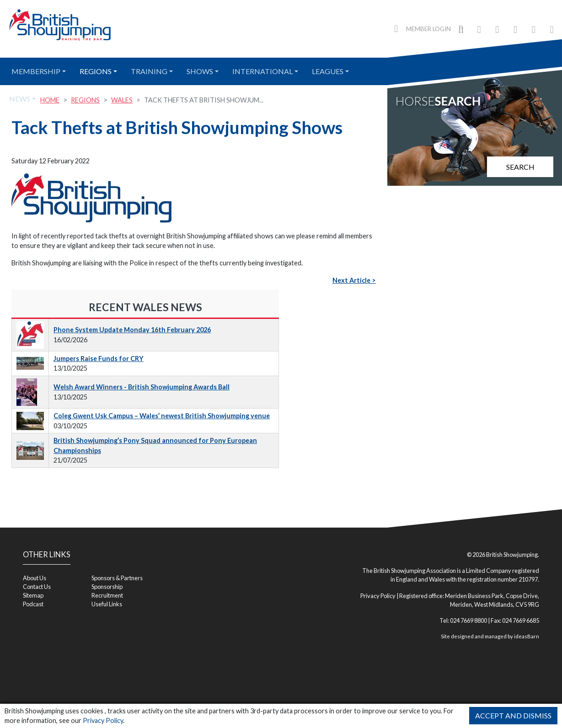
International (262, 71)
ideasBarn (527, 636)
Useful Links (107, 604)
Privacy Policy (103, 720)
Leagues (328, 71)
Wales (122, 100)
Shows (200, 71)
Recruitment (107, 595)
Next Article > (354, 280)
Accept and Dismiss (513, 715)
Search (520, 167)
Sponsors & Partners (117, 578)
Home (50, 100)
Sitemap (33, 595)
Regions (96, 71)
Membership (36, 71)
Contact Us (37, 587)
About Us (35, 578)
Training (149, 71)
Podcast (33, 604)
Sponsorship (107, 587)
